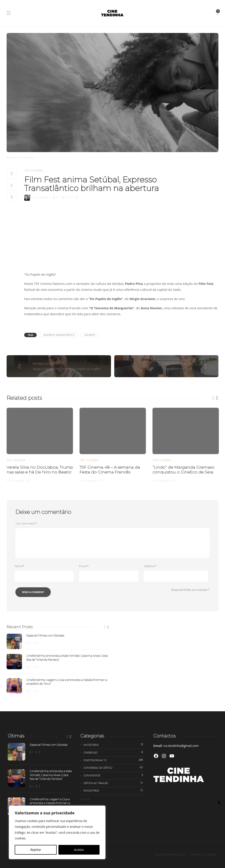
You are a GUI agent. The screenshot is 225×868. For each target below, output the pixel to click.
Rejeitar (36, 850)
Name (19, 566)
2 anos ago (17, 480)
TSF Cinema (34, 171)
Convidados (114, 775)
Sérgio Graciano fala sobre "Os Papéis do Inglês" (67, 369)
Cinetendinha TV (178, 364)
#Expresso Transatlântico (59, 335)
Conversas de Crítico (114, 768)
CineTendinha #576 (179, 369)
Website (150, 566)
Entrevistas (43, 364)
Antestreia (114, 745)
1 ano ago (43, 197)
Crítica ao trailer (114, 783)
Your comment (26, 523)
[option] (40, 444)
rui (34, 197)
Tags (30, 335)
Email (84, 566)
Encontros (114, 790)
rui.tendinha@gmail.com (181, 746)
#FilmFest (90, 335)
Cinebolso (114, 752)
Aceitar (79, 850)
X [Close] (219, 802)
